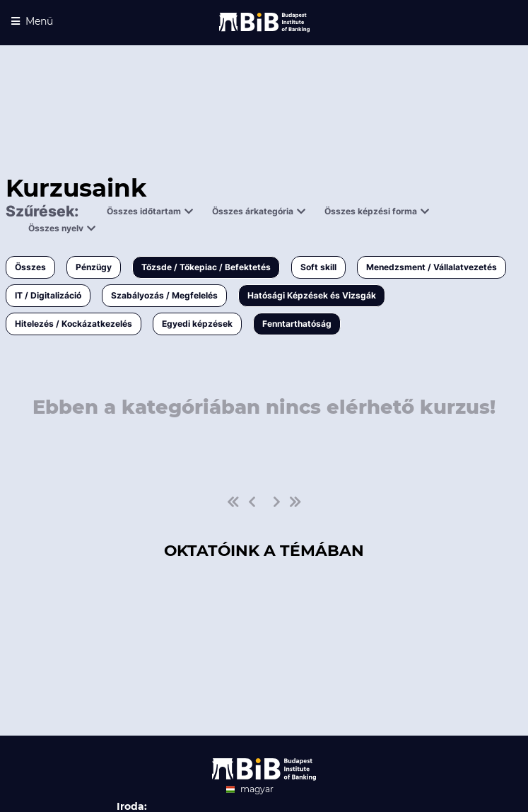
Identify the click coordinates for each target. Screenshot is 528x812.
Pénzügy (94, 267)
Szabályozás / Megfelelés (164, 295)
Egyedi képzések (197, 324)
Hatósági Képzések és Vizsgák (312, 295)
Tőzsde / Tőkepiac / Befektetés (206, 267)
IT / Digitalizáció (48, 295)
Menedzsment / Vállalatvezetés (432, 267)
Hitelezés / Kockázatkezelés (74, 324)
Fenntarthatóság (297, 324)
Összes (30, 267)
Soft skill (318, 267)
